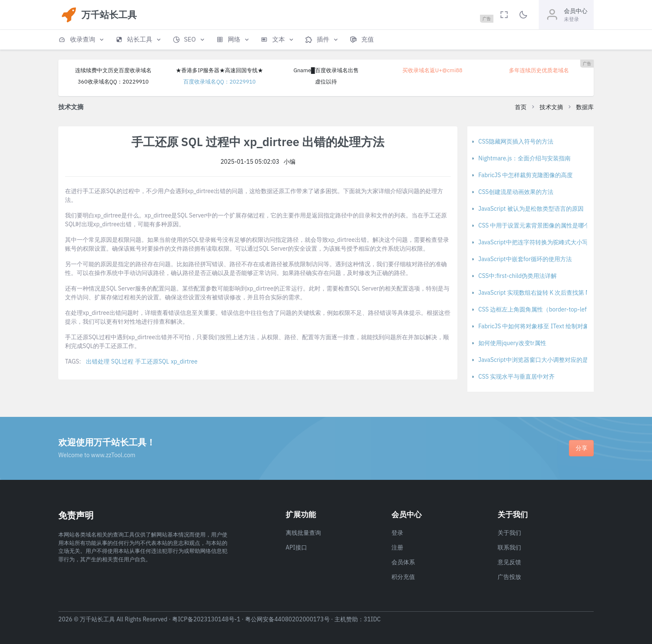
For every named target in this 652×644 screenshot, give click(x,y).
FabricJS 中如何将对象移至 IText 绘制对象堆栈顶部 (545, 326)
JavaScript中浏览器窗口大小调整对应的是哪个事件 (545, 360)
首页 (521, 107)
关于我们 (509, 533)
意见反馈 (509, 562)
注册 (397, 547)
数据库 (585, 107)
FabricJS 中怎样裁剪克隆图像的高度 (526, 175)
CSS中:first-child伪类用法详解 (518, 276)
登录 (397, 533)
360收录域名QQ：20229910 (113, 82)
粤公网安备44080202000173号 (287, 619)
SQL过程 (122, 361)
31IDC (372, 619)
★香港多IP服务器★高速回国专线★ (219, 70)
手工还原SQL (152, 361)
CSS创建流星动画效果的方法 (516, 192)
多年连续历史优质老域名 (539, 70)
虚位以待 (326, 82)
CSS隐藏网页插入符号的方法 (516, 141)
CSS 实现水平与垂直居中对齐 (516, 377)
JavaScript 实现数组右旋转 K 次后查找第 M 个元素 (544, 293)
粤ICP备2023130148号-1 (206, 619)
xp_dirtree (184, 361)
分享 (582, 448)
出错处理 (98, 361)
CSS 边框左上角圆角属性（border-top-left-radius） (546, 309)
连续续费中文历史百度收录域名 (113, 70)
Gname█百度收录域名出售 (326, 70)
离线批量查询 (303, 533)
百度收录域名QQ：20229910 (219, 82)
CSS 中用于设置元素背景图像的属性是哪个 (534, 225)
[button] (82, 40)
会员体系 (403, 562)
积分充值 (403, 577)
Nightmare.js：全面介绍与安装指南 (524, 158)
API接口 (296, 547)
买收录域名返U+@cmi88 (432, 70)
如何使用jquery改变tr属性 (512, 343)
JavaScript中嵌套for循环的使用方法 (525, 259)
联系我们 (509, 547)
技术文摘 (551, 107)
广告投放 (509, 577)
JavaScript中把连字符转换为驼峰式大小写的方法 (542, 242)
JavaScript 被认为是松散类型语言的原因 (531, 209)
